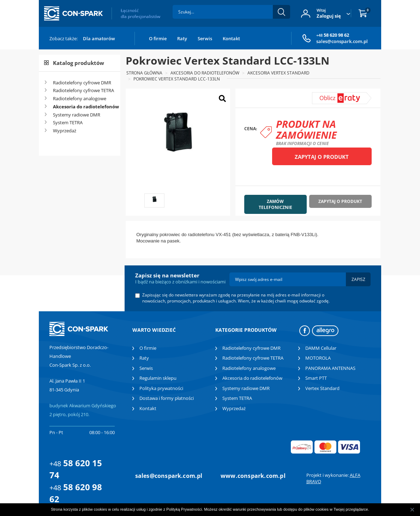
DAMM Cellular (321, 348)
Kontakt (231, 38)
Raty (182, 38)
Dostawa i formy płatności (167, 398)
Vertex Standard (322, 388)
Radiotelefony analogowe (80, 98)
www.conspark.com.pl (253, 476)
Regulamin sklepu (158, 378)
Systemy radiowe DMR (77, 115)
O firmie (158, 38)
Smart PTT (316, 378)
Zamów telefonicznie (275, 204)
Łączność (140, 13)
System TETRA (68, 122)
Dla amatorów (99, 38)
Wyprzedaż (65, 131)
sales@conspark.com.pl (342, 41)
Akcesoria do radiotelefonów (84, 107)
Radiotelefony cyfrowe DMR (82, 83)
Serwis (205, 38)
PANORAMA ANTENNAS (330, 368)
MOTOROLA (318, 358)
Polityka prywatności (161, 388)
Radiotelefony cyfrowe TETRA (83, 90)
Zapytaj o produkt (322, 157)
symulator (328, 95)
